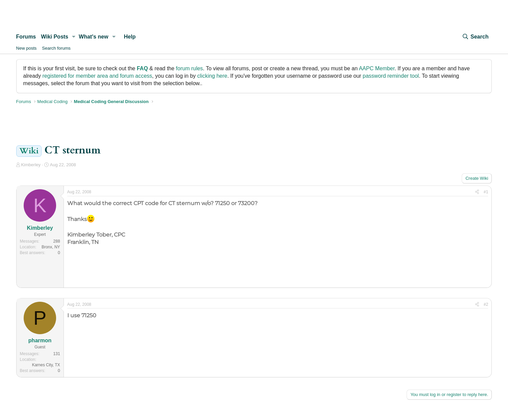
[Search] (475, 37)
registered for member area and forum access (98, 76)
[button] (74, 37)
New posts (27, 48)
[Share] (477, 192)
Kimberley (31, 165)
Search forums (56, 48)
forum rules (189, 68)
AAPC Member (377, 68)
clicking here (212, 76)
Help (130, 37)
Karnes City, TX (46, 365)
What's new (93, 37)
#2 (486, 304)
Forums (26, 37)
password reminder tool (391, 76)
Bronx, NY (51, 247)
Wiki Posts (55, 37)
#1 (486, 192)
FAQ (142, 68)
